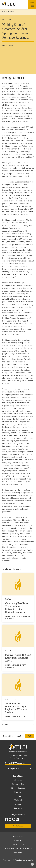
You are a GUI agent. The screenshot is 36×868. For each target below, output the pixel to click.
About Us (18, 780)
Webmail (18, 800)
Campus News (8, 45)
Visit (29, 736)
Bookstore (18, 808)
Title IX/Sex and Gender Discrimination (18, 848)
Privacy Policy (18, 836)
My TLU (18, 796)
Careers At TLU (18, 784)
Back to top (32, 864)
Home (5, 12)
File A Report (18, 852)
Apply (19, 736)
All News (6, 724)
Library (18, 804)
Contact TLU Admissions (15, 763)
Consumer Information (18, 844)
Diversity (18, 792)
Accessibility (18, 840)
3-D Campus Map (12, 769)
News (12, 12)
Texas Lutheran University (24, 860)
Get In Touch (18, 826)
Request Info (8, 736)
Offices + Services (18, 788)
